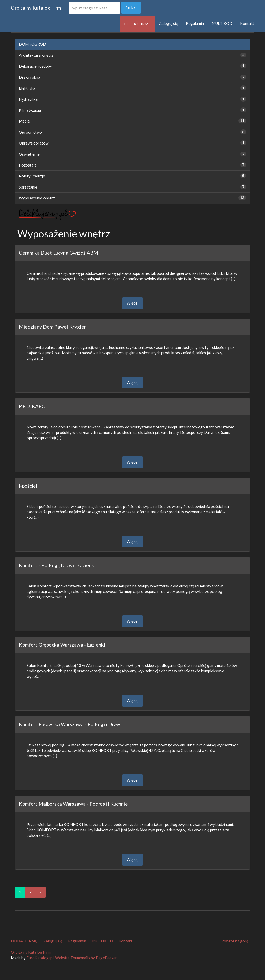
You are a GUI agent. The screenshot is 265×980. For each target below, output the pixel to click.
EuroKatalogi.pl (40, 958)
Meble (24, 121)
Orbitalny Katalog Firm (36, 8)
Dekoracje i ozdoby (35, 66)
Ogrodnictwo (30, 132)
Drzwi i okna (30, 77)
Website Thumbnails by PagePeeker (86, 958)
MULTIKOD (222, 23)
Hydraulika (28, 99)
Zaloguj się (168, 23)
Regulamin (195, 23)
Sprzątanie (28, 187)
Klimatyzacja (30, 110)
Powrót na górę (235, 941)
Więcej (132, 303)
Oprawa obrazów (34, 143)
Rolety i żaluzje (32, 176)
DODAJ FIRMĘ (137, 24)
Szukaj (131, 8)
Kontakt (247, 23)
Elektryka (27, 88)
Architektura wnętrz (36, 55)
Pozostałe (28, 165)
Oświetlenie (29, 154)
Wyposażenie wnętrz (37, 198)
